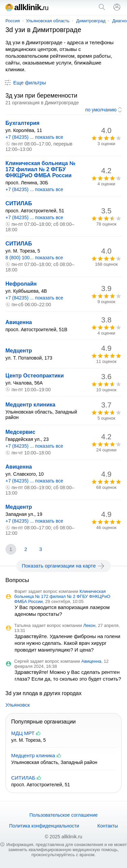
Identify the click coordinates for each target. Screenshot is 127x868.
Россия (13, 21)
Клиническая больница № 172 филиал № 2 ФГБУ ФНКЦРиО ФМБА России (40, 169)
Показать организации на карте (63, 566)
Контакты (108, 826)
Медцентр (19, 351)
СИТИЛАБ (19, 203)
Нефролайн (21, 284)
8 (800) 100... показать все (34, 258)
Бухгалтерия (23, 123)
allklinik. (27, 7)
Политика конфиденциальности (44, 826)
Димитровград (91, 21)
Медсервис (20, 432)
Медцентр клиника (30, 405)
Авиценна (19, 322)
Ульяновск (18, 705)
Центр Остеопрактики (35, 376)
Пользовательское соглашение (64, 815)
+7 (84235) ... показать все (34, 137)
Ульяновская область (48, 21)
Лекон (89, 625)
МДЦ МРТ (23, 733)
